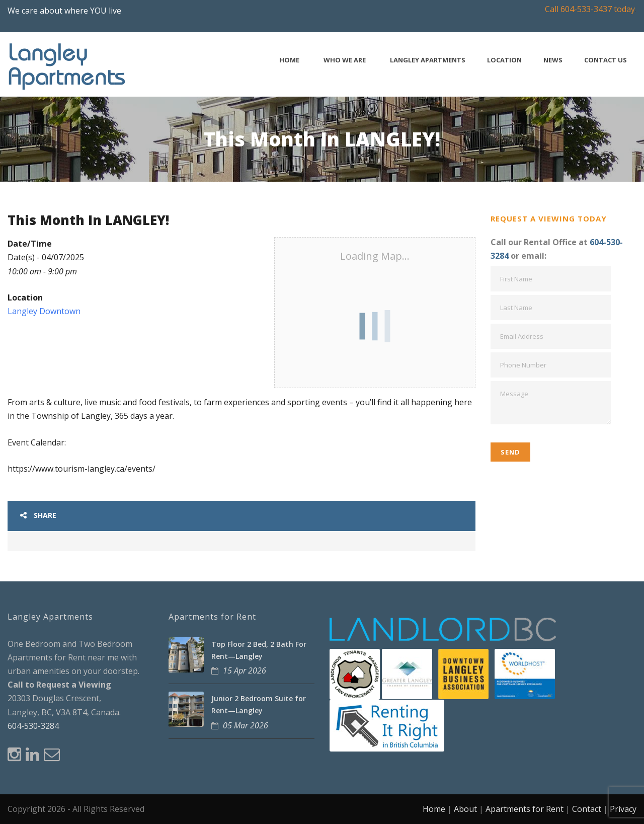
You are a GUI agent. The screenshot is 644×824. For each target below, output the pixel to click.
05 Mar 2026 (246, 725)
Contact (587, 809)
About (465, 809)
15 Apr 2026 (245, 670)
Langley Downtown (44, 311)
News (553, 60)
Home (289, 60)
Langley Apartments (428, 60)
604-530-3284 (33, 726)
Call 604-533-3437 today (590, 9)
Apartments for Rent (525, 809)
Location (504, 60)
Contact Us (606, 60)
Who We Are (345, 60)
